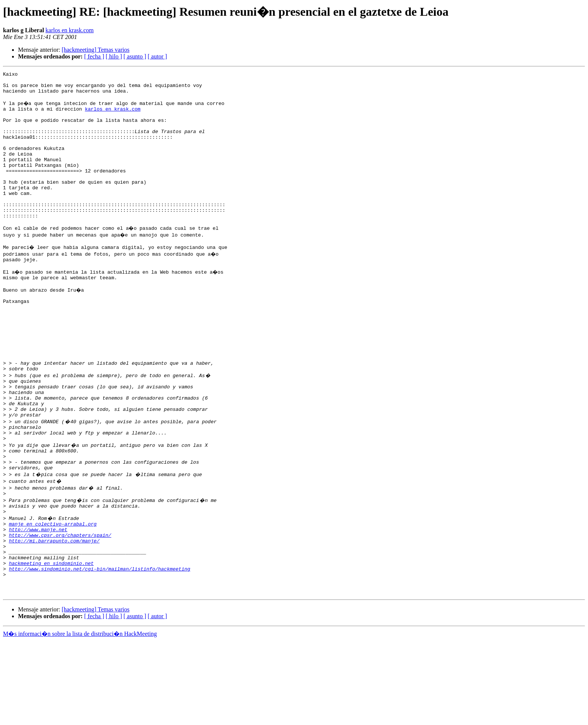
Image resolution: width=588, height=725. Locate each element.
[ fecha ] (94, 56)
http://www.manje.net (38, 601)
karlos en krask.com (69, 30)
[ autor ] (157, 56)
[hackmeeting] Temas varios (95, 50)
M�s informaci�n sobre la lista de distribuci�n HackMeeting (80, 718)
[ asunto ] (135, 56)
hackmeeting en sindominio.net (51, 642)
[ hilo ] (114, 56)
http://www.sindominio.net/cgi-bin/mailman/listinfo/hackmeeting (100, 649)
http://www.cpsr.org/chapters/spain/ (60, 608)
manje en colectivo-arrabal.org (53, 595)
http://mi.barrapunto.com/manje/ (54, 615)
